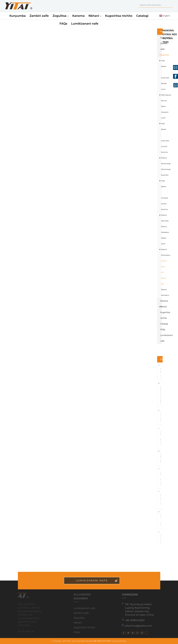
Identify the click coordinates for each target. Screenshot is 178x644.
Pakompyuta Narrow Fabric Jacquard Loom (163, 106)
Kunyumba (18, 16)
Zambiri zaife (39, 16)
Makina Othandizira (163, 252)
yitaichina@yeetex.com (136, 626)
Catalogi (142, 16)
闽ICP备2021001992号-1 (103, 641)
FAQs (63, 24)
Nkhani (95, 16)
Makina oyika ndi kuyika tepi (163, 272)
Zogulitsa (61, 16)
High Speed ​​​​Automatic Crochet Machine (163, 138)
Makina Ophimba (163, 218)
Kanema (78, 16)
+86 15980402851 (132, 620)
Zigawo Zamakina (163, 292)
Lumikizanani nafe (85, 24)
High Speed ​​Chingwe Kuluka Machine (163, 195)
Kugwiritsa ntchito (119, 16)
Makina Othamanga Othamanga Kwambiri (163, 166)
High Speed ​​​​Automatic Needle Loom (163, 75)
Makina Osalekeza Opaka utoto (163, 235)
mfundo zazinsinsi (119, 641)
